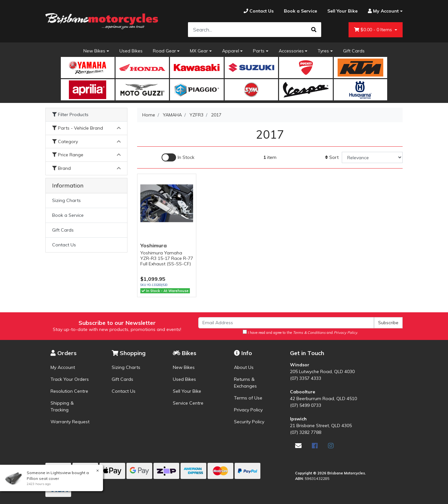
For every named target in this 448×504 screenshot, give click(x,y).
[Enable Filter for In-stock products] (178, 157)
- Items (374, 30)
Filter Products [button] (70, 115)
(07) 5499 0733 (306, 405)
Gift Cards (354, 51)
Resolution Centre (69, 391)
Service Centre (188, 403)
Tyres (323, 51)
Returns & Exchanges (245, 383)
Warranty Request (70, 422)
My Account (63, 367)
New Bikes (94, 51)
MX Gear (199, 51)
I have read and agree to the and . (300, 332)
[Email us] (298, 446)
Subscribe (388, 323)
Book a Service (68, 215)
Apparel (231, 51)
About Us (244, 367)
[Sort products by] (372, 157)
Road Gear (164, 51)
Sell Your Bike (187, 391)
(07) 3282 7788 (306, 432)
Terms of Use (248, 398)
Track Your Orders (70, 379)
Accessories (291, 51)
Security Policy (249, 422)
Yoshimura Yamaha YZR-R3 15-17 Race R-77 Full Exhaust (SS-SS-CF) (167, 258)
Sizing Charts (66, 200)
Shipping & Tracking (62, 406)
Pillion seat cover (42, 478)
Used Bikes (131, 51)
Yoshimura (154, 245)
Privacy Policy (248, 410)
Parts (259, 51)
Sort (332, 157)
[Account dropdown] (383, 11)
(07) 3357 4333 (306, 378)
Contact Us (64, 245)
